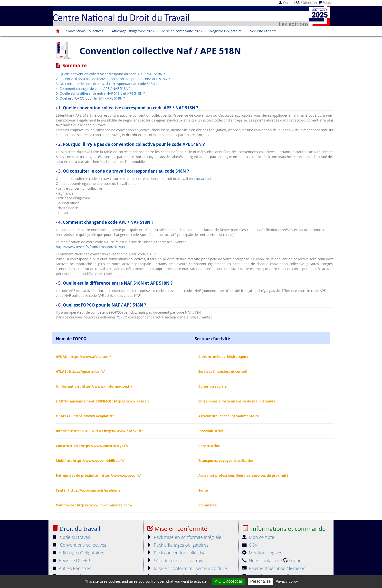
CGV (250, 545)
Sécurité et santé (263, 31)
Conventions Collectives (85, 31)
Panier (326, 3)
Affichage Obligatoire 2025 (133, 31)
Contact (287, 3)
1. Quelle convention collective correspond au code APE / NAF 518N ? (110, 74)
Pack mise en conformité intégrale (184, 537)
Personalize (260, 581)
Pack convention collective (176, 553)
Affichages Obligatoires (78, 553)
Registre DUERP (71, 560)
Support (294, 560)
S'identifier (307, 3)
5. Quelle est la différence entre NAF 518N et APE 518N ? (100, 93)
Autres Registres (72, 568)
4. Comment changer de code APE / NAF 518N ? (93, 89)
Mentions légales (262, 553)
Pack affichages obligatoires (178, 545)
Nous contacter (261, 560)
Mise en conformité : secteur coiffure (187, 568)
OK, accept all (228, 581)
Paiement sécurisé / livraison (274, 568)
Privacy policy (287, 581)
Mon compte (258, 537)
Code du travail (71, 537)
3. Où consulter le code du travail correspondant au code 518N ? (107, 84)
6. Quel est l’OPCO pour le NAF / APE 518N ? (90, 98)
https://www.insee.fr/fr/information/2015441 (91, 247)
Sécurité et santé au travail (177, 560)
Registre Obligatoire (226, 31)
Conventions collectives (79, 545)
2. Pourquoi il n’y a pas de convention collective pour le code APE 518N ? (113, 79)
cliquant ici (202, 179)
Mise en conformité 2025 (182, 31)
